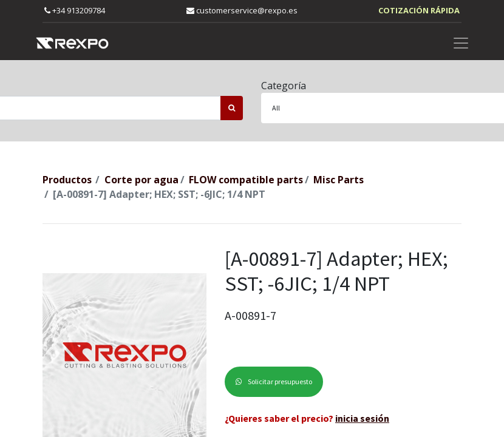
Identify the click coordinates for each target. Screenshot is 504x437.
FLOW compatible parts (246, 180)
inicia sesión (362, 418)
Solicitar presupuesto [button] (274, 381)
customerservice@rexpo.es (242, 10)
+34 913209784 (75, 10)
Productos (67, 180)
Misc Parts (339, 180)
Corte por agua (141, 180)
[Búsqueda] (232, 108)
